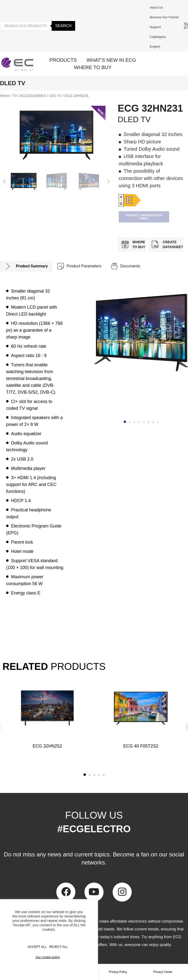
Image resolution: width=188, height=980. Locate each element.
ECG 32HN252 (47, 746)
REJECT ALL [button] (59, 947)
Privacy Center (163, 972)
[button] (4, 181)
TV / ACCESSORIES (29, 96)
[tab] (26, 266)
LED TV (55, 96)
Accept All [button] (37, 947)
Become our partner (164, 17)
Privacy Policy (118, 972)
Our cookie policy (48, 957)
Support (157, 27)
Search (64, 26)
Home (5, 96)
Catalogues (158, 37)
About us (156, 7)
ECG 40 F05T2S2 (141, 746)
